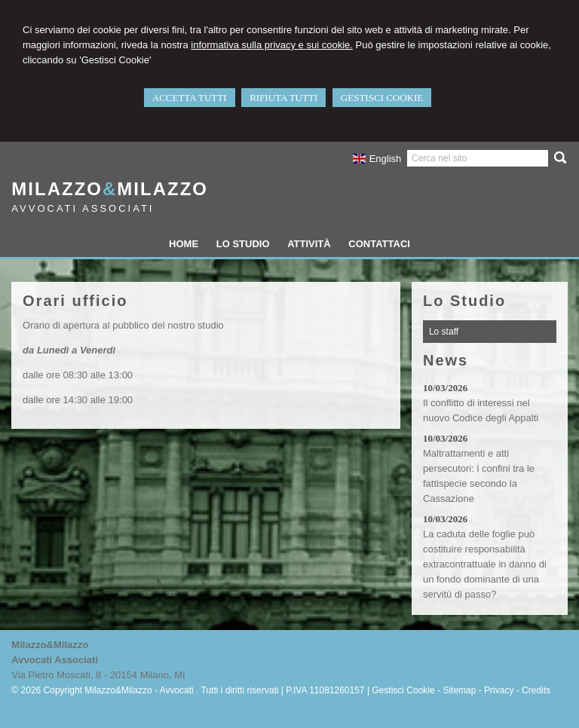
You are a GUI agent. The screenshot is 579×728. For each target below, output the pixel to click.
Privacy (499, 690)
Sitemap (459, 690)
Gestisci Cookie (403, 690)
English (377, 159)
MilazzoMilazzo (110, 189)
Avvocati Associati (83, 208)
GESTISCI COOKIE (382, 98)
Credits (536, 690)
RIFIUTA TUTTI (283, 98)
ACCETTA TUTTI (190, 98)
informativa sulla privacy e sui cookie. (272, 45)
